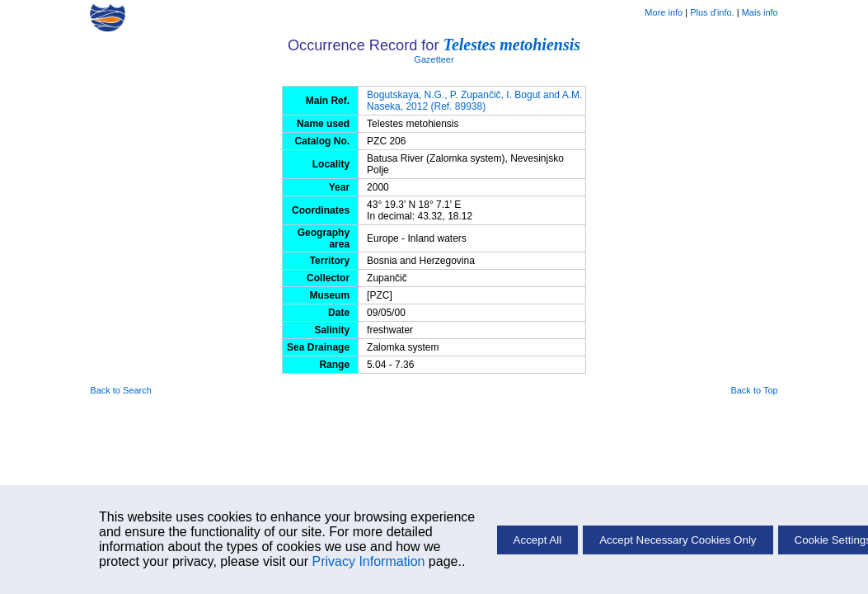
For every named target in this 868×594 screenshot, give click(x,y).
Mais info (760, 12)
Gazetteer (434, 59)
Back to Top (754, 390)
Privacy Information (368, 561)
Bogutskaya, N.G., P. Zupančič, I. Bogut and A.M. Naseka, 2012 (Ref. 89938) (474, 101)
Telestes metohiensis (512, 45)
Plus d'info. (712, 12)
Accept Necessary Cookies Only (678, 540)
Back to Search (121, 390)
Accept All (538, 540)
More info (664, 12)
